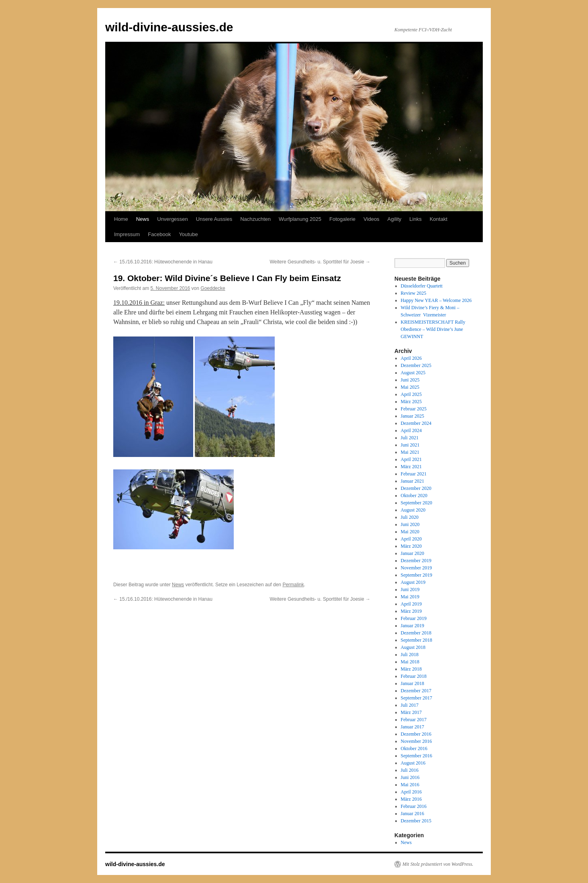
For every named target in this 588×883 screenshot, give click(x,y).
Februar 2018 (414, 676)
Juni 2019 (410, 589)
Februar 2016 (414, 806)
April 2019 (411, 604)
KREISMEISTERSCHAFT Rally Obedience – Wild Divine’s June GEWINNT (433, 329)
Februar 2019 (414, 618)
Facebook (159, 234)
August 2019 (413, 582)
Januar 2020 (412, 553)
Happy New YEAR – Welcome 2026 (436, 300)
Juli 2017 (410, 705)
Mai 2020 (410, 532)
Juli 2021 (410, 438)
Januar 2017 (412, 727)
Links (415, 219)
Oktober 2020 (414, 496)
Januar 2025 (412, 416)
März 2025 (411, 402)
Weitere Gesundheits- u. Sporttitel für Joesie (320, 262)
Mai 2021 (410, 452)
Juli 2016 (410, 770)
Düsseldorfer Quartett (422, 286)
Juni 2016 (410, 777)
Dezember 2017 (416, 691)
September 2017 (416, 698)
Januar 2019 (412, 626)
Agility (395, 219)
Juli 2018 (410, 655)
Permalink (293, 585)
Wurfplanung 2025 (300, 219)
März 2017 (411, 712)
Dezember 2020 (416, 488)
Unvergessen (173, 219)
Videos (372, 219)
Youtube (188, 234)
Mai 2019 (410, 597)
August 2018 (413, 647)
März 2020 (411, 546)
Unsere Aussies (214, 219)
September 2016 (416, 756)
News (143, 219)
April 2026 (411, 358)
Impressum (127, 234)
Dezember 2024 (416, 423)
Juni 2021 (410, 445)
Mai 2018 (410, 662)
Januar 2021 (412, 481)
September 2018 (416, 640)
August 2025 (413, 373)
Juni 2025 (410, 380)
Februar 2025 (414, 409)
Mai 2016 (410, 785)
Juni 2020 (410, 524)
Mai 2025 (410, 387)
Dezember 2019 (416, 561)
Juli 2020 (410, 517)
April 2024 (411, 430)
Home (121, 219)
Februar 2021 (414, 474)
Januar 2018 (412, 683)
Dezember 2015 (416, 821)
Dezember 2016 (416, 734)
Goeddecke (213, 288)
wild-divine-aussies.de (169, 27)
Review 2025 (414, 293)
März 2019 (411, 611)
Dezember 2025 (416, 365)
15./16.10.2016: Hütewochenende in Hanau (163, 262)
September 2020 (416, 503)
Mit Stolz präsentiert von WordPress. (438, 864)
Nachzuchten (255, 219)
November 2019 (416, 568)
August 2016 (413, 763)
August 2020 (413, 510)
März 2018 (411, 669)
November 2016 (416, 741)
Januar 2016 (412, 814)
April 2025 (411, 394)
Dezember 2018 (416, 633)
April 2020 (411, 539)
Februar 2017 (414, 720)
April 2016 (411, 792)
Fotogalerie (342, 219)
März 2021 (411, 467)
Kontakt (439, 219)
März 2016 (411, 799)
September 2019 (416, 575)
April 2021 (411, 459)
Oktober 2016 (414, 748)
